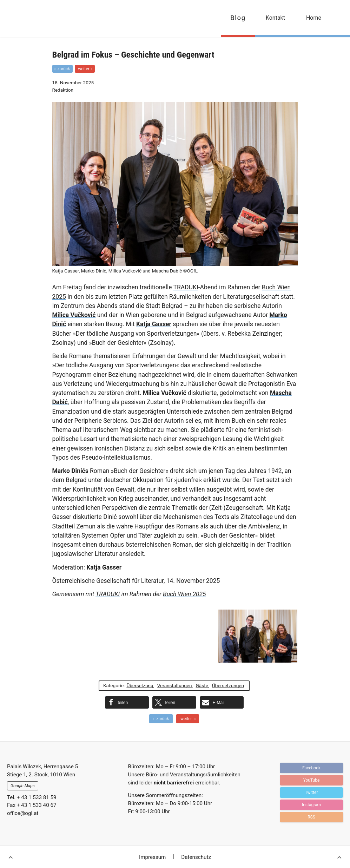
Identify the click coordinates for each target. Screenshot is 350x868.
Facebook (311, 768)
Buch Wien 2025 (184, 594)
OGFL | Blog (47, 18)
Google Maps (23, 786)
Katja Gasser (154, 324)
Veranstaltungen (175, 685)
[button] (127, 702)
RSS (311, 817)
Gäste (202, 685)
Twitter (311, 793)
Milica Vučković (74, 315)
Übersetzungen (228, 685)
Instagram (311, 805)
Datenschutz (196, 857)
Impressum (152, 857)
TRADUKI (186, 287)
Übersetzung (140, 685)
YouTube (312, 780)
